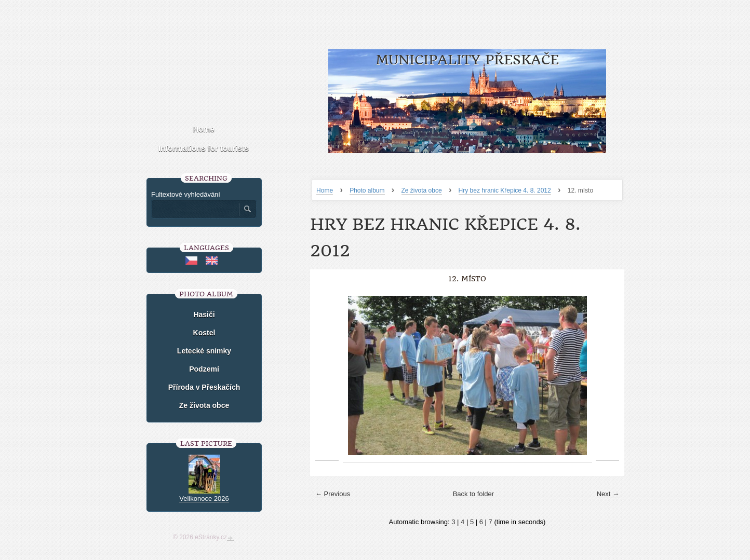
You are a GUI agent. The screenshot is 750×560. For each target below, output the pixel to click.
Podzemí (204, 369)
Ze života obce (422, 190)
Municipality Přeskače (467, 60)
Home (325, 190)
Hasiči (204, 315)
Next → (608, 494)
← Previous (333, 494)
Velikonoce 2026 (204, 498)
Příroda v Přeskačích (204, 387)
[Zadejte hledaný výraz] (195, 209)
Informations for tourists (204, 148)
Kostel (204, 333)
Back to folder (474, 494)
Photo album (367, 190)
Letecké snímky (204, 351)
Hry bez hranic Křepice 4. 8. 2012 (505, 190)
